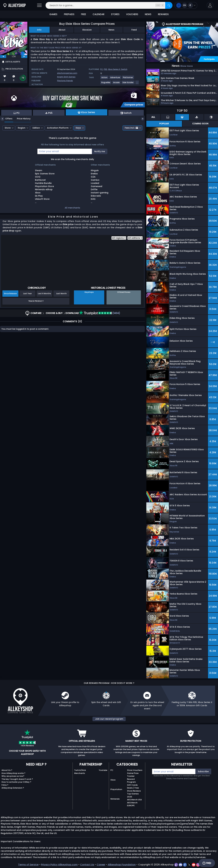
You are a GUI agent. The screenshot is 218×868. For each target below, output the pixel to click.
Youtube (103, 770)
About (62, 30)
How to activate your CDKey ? (16, 782)
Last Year (27, 293)
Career (101, 865)
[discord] (181, 865)
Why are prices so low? (13, 776)
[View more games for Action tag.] (105, 79)
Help (207, 863)
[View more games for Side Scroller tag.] (128, 84)
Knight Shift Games (66, 77)
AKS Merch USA (134, 800)
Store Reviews (134, 791)
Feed (134, 30)
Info (39, 30)
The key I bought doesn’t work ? (17, 779)
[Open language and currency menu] (186, 5)
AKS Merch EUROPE (132, 804)
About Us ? (7, 770)
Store (8, 128)
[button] (210, 5)
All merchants (72, 208)
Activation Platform (58, 128)
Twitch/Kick (80, 770)
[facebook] (185, 865)
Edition (36, 128)
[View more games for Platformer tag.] (128, 79)
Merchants (80, 773)
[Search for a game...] (109, 5)
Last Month (61, 293)
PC (102, 69)
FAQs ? (5, 785)
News (111, 30)
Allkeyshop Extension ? (13, 788)
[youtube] (194, 865)
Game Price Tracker (133, 775)
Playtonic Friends (65, 81)
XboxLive (87, 30)
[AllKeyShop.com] (14, 5)
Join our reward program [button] (109, 719)
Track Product (36, 301)
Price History (21, 119)
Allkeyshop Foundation (122, 865)
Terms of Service (28, 865)
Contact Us (87, 865)
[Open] (39, 5)
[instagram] (198, 865)
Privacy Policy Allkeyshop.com (59, 865)
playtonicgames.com (67, 73)
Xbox (113, 780)
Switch (124, 69)
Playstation (116, 789)
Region (22, 128)
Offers (7, 119)
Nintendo (115, 799)
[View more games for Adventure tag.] (115, 79)
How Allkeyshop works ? (13, 773)
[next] (24, 57)
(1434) (100, 313)
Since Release (10, 293)
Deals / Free (133, 788)
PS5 (105, 69)
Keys (78, 128)
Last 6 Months (44, 293)
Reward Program (131, 781)
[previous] (3, 57)
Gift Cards (132, 785)
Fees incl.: (131, 128)
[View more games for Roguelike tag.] (106, 84)
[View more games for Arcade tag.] (117, 84)
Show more (186, 66)
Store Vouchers (135, 770)
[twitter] (190, 865)
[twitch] (176, 865)
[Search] (169, 5)
